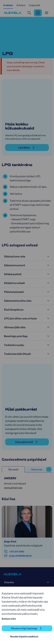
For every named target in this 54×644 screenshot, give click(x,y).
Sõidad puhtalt (13, 274)
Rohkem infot (9, 619)
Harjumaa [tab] (37, 469)
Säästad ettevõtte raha (18, 301)
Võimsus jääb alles (15, 327)
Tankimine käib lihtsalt (17, 354)
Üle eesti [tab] (13, 469)
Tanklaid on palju (14, 345)
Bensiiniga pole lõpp (16, 336)
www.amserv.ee (13, 488)
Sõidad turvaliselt (14, 283)
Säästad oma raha (15, 256)
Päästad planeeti (14, 292)
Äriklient (21, 5)
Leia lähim (24, 147)
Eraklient (8, 5)
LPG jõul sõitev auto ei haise (20, 318)
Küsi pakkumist (24, 442)
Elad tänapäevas (14, 310)
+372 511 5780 (14, 552)
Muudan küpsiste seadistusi (24, 636)
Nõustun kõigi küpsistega (24, 628)
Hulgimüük (35, 5)
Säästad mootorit (15, 265)
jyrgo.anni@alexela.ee (18, 556)
